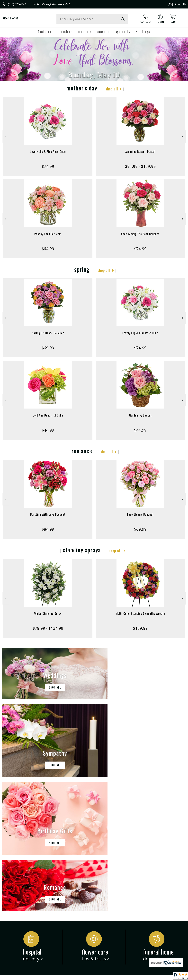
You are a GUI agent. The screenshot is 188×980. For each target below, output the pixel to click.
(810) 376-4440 (17, 4)
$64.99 (48, 249)
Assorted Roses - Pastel (140, 152)
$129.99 (140, 628)
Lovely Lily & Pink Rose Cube (48, 152)
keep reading (110, 855)
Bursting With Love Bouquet (48, 514)
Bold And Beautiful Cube (48, 415)
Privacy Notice (131, 977)
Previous (5, 137)
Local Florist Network (154, 977)
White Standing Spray (48, 613)
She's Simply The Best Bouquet (140, 234)
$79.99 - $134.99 (48, 628)
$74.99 (48, 166)
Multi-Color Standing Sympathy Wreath (140, 613)
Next (183, 137)
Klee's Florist (10, 18)
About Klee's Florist (16, 848)
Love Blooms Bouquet (140, 514)
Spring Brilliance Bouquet (48, 333)
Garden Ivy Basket (140, 415)
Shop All (112, 89)
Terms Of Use (112, 977)
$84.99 (48, 529)
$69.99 (48, 348)
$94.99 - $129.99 (140, 166)
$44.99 (48, 430)
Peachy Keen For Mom (48, 234)
